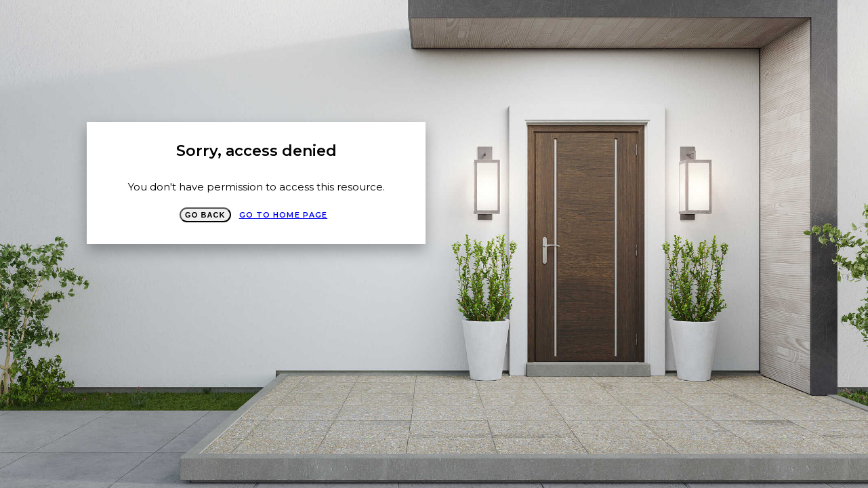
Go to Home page (284, 215)
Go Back (205, 215)
